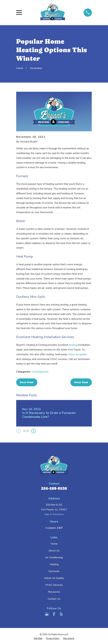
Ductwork (54, 571)
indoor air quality (77, 354)
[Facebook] (54, 614)
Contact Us (54, 599)
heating (73, 345)
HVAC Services (54, 585)
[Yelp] (61, 614)
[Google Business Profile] (47, 614)
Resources (54, 592)
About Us (54, 551)
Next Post (81, 382)
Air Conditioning (54, 557)
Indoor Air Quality (54, 578)
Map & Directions (54, 514)
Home (54, 544)
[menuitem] (38, 639)
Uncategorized (40, 372)
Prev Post (27, 382)
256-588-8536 (54, 488)
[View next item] (33, 431)
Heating (54, 564)
